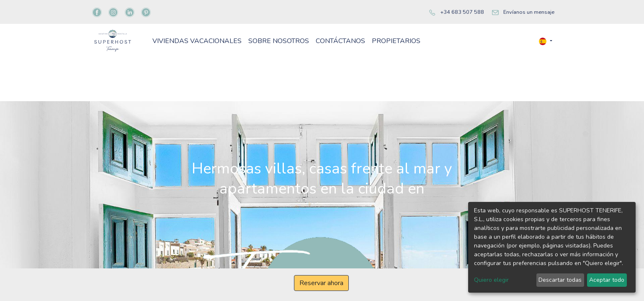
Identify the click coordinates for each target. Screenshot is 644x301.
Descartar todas (560, 280)
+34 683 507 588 (462, 12)
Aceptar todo (607, 280)
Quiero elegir (491, 280)
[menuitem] (242, 54)
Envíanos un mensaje (529, 12)
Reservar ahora (321, 283)
